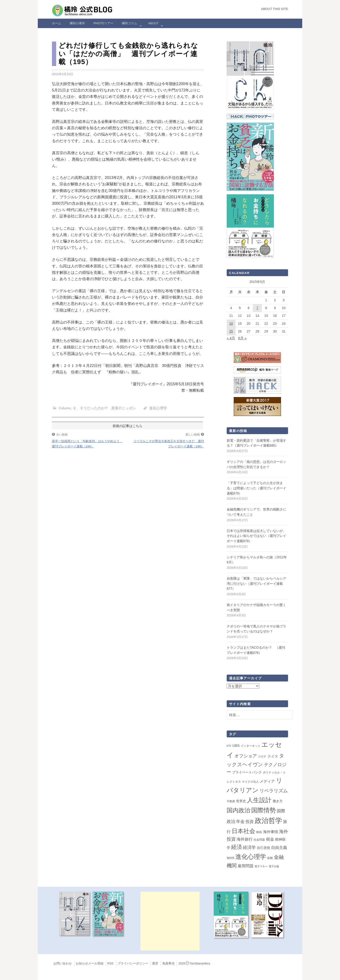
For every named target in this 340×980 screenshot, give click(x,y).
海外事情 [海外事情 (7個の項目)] (271, 832)
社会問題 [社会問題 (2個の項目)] (259, 840)
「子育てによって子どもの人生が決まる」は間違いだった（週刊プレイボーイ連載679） (256, 488)
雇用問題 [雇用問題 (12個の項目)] (246, 866)
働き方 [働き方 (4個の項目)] (278, 801)
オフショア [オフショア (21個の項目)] (246, 756)
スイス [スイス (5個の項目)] (273, 756)
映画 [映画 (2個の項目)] (259, 832)
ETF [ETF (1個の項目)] (229, 746)
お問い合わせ (63, 963)
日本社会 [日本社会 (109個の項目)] (243, 831)
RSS (110, 963)
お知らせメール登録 (90, 963)
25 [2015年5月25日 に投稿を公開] (231, 331)
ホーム (57, 23)
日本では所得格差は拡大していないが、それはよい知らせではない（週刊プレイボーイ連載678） (256, 536)
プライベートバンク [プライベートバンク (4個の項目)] (247, 772)
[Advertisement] (170, 921)
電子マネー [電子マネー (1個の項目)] (261, 866)
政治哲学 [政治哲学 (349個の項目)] (268, 820)
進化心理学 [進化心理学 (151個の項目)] (251, 857)
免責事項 (168, 963)
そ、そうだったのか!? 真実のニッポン (104, 408)
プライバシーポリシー (133, 963)
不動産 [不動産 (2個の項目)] (231, 801)
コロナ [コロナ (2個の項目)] (262, 756)
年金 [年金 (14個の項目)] (240, 822)
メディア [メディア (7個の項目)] (267, 781)
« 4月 (231, 338)
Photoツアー (103, 23)
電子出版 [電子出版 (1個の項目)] (274, 866)
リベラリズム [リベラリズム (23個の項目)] (274, 791)
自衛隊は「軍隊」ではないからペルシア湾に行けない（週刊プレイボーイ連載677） (256, 583)
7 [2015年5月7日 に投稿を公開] (257, 308)
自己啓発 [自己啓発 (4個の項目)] (263, 848)
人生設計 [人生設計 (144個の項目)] (259, 800)
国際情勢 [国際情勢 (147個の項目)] (263, 810)
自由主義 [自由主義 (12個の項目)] (279, 847)
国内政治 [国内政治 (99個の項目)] (238, 810)
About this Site (275, 9)
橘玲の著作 (77, 23)
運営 (155, 963)
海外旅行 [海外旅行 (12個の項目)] (245, 839)
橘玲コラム (130, 23)
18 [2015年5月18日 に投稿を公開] (231, 324)
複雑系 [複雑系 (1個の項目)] (231, 858)
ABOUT (153, 23)
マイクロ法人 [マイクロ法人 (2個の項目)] (250, 782)
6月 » (242, 338)
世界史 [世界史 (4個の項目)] (241, 801)
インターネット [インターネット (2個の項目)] (251, 746)
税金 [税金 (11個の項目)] (270, 839)
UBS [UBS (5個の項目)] (236, 746)
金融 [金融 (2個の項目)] (270, 858)
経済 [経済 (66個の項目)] (237, 847)
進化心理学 (158, 408)
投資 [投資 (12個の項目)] (250, 822)
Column (65, 408)
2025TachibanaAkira (194, 963)
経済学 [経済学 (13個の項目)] (249, 847)
